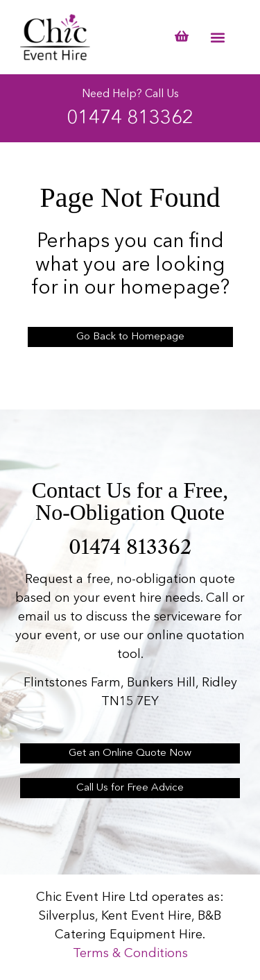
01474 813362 (130, 119)
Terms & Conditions (130, 954)
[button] (218, 37)
